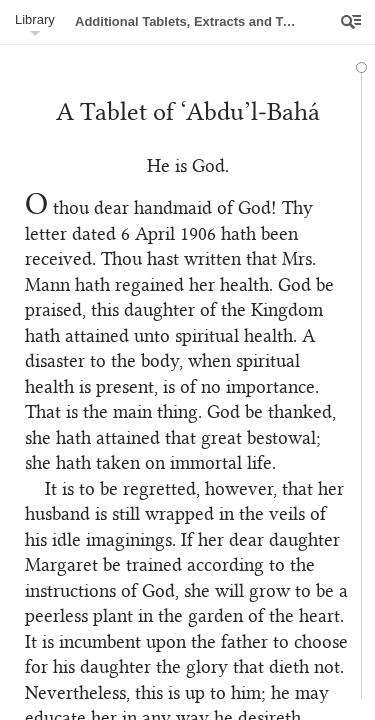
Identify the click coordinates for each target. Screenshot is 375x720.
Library (35, 19)
